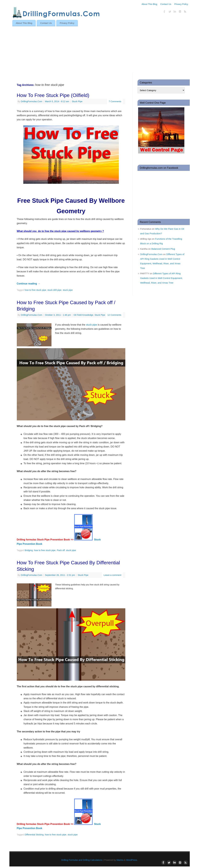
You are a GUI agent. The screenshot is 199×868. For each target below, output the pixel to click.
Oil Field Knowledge (83, 315)
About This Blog (149, 4)
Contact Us (166, 4)
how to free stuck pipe (35, 290)
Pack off (61, 550)
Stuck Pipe (77, 101)
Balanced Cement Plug (163, 249)
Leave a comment (112, 575)
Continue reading (29, 284)
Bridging (29, 550)
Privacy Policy (181, 4)
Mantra (120, 860)
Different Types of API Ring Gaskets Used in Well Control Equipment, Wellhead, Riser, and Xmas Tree (162, 278)
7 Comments (115, 101)
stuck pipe (68, 290)
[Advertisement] (100, 49)
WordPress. (132, 860)
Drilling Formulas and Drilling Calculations (82, 860)
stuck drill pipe (54, 290)
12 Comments (114, 315)
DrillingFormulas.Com (31, 101)
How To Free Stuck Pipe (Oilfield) (53, 95)
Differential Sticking (34, 835)
